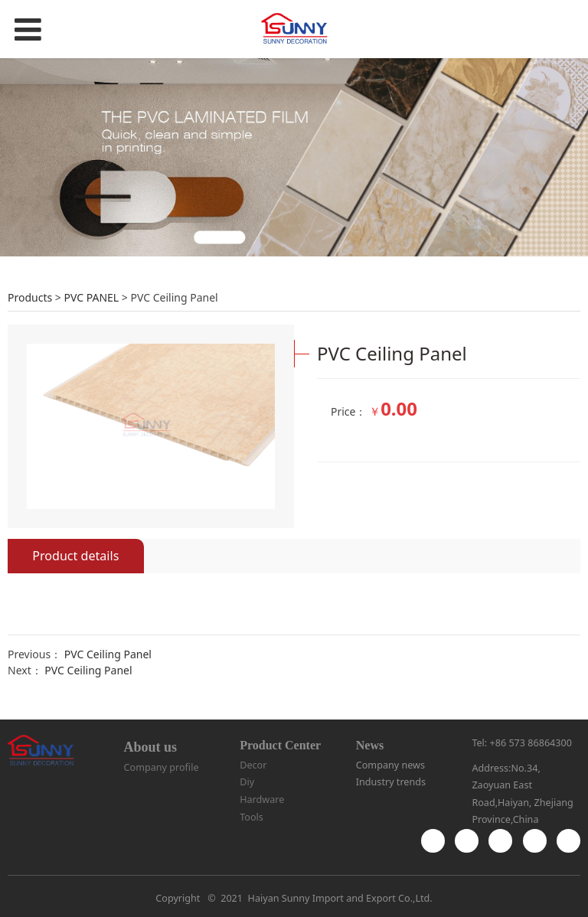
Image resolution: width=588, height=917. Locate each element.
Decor (253, 765)
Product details (75, 556)
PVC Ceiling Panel (108, 654)
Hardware (262, 800)
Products (30, 297)
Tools (252, 817)
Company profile (162, 767)
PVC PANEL (91, 297)
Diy (247, 782)
